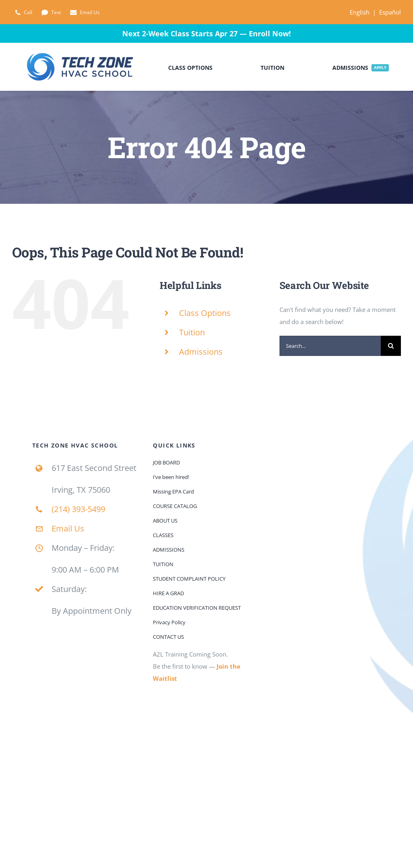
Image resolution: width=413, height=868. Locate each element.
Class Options (205, 313)
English (360, 12)
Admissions (201, 352)
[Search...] (330, 346)
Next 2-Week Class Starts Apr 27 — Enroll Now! (206, 33)
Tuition (192, 332)
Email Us (68, 528)
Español (390, 12)
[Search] (391, 346)
